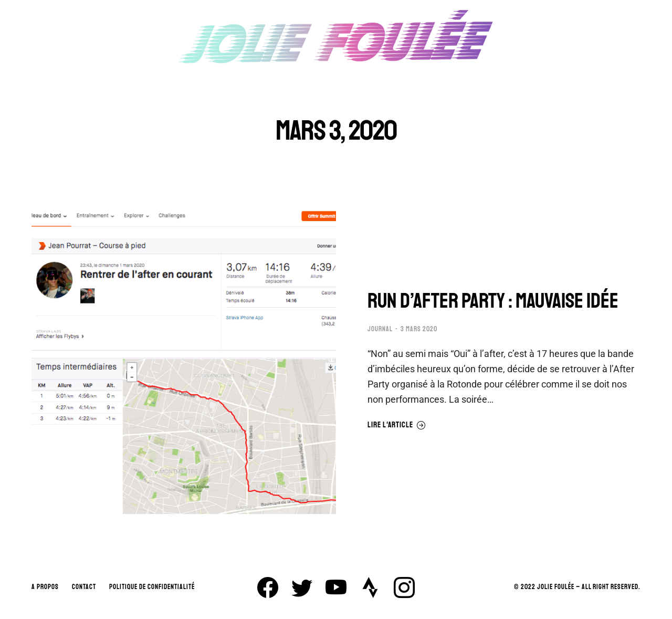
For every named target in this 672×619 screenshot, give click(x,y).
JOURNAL (380, 329)
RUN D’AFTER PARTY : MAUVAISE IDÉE (493, 301)
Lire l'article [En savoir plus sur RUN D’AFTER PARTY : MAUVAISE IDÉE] (397, 425)
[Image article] (184, 362)
